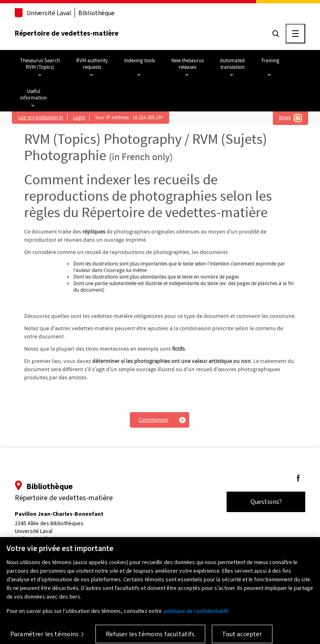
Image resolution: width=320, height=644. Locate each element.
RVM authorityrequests (92, 64)
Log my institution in (41, 118)
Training (270, 61)
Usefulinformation (33, 95)
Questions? (266, 502)
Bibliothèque (96, 13)
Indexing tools (140, 61)
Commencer (153, 420)
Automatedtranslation (232, 64)
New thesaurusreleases (187, 64)
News (285, 118)
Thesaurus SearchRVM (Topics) (40, 64)
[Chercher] (276, 34)
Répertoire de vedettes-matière (67, 33)
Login (79, 118)
